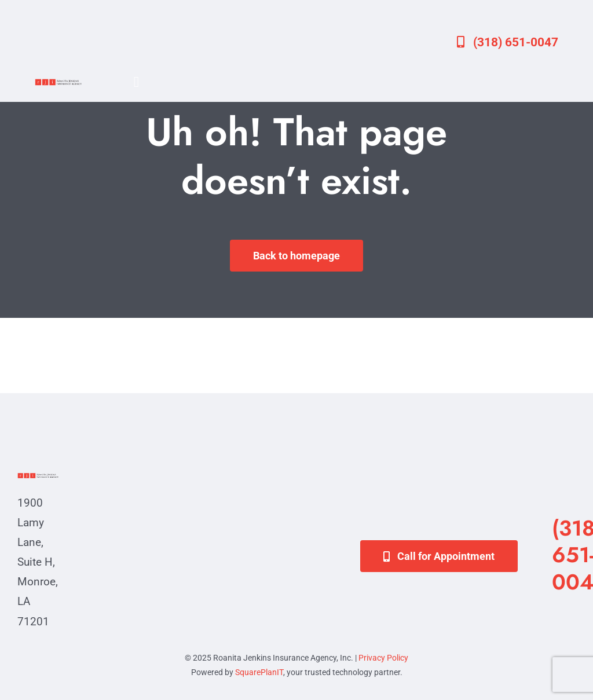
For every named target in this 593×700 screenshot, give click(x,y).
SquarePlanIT (259, 672)
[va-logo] (58, 83)
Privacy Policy (383, 658)
